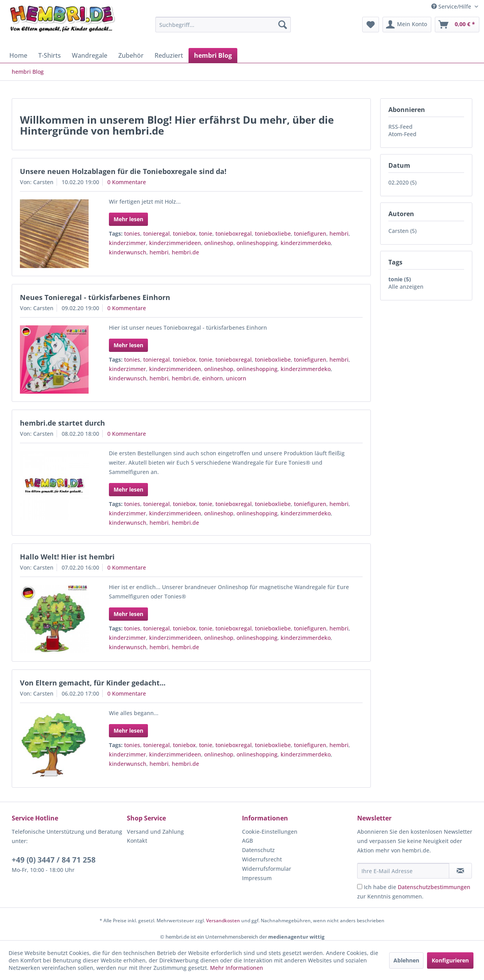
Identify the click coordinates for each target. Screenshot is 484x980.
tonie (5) (400, 279)
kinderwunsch (128, 252)
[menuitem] (223, 25)
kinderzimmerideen (175, 243)
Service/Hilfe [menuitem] (452, 6)
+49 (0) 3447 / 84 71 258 (54, 860)
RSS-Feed (400, 127)
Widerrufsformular (267, 869)
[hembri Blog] (213, 55)
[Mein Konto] (407, 25)
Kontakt (137, 841)
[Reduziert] (169, 55)
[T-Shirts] (50, 55)
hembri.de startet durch (62, 423)
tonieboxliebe (273, 233)
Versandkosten (223, 921)
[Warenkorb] (457, 25)
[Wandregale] (90, 55)
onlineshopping (257, 243)
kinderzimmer (127, 243)
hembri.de (185, 252)
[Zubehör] (131, 55)
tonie (206, 233)
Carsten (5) (402, 231)
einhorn (213, 378)
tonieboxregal (234, 233)
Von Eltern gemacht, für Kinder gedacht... (93, 683)
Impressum (257, 878)
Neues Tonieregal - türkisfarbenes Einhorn (95, 297)
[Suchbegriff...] (223, 25)
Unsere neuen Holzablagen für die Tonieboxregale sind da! (123, 171)
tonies (132, 233)
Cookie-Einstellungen (270, 832)
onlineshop (219, 243)
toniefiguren (310, 233)
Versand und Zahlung (155, 832)
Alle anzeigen (406, 287)
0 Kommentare (127, 182)
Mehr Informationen (237, 968)
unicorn (236, 378)
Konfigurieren (450, 960)
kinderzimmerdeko (306, 243)
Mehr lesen (128, 219)
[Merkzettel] (371, 25)
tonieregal (157, 233)
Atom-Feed (402, 134)
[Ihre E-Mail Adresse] (403, 871)
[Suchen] (283, 25)
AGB (247, 841)
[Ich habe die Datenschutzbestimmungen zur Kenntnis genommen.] (360, 887)
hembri (339, 233)
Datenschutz (258, 850)
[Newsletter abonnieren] (460, 871)
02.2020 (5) (402, 182)
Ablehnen (406, 960)
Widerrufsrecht (262, 859)
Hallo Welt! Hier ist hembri (67, 557)
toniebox (184, 233)
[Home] (18, 55)
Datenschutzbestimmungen (434, 887)
